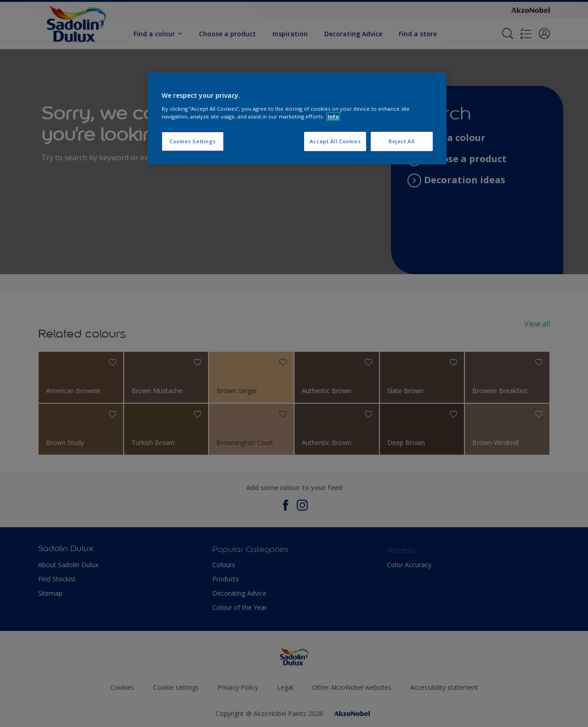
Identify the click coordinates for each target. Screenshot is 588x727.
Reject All (402, 141)
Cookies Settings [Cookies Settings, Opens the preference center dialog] (193, 141)
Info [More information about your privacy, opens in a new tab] (333, 116)
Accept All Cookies (335, 141)
